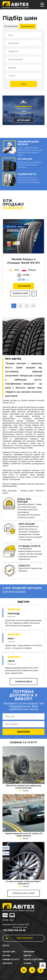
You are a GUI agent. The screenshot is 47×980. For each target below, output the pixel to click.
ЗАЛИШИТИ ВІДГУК (24, 682)
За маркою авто (28, 26)
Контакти (7, 963)
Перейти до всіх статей (24, 893)
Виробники (29, 952)
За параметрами (11, 26)
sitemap (28, 963)
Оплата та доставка (33, 959)
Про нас (6, 956)
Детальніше (23, 120)
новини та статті (11, 959)
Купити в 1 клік (20, 293)
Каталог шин (9, 952)
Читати (25, 791)
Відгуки (27, 956)
